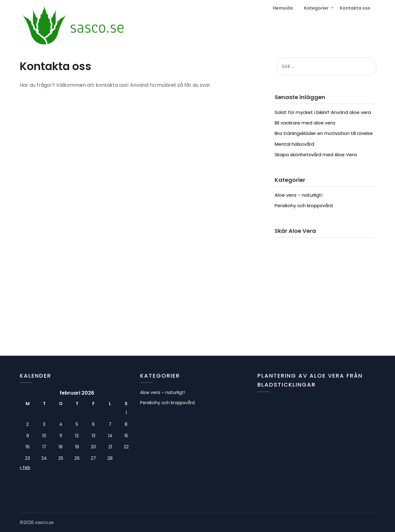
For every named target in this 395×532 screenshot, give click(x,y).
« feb (25, 467)
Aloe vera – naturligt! (299, 195)
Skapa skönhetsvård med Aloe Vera (316, 155)
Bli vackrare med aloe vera (305, 123)
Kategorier (316, 8)
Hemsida (283, 8)
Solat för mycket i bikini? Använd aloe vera (323, 112)
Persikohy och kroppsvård (304, 205)
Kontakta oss (355, 8)
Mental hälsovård (294, 144)
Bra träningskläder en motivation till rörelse (324, 133)
